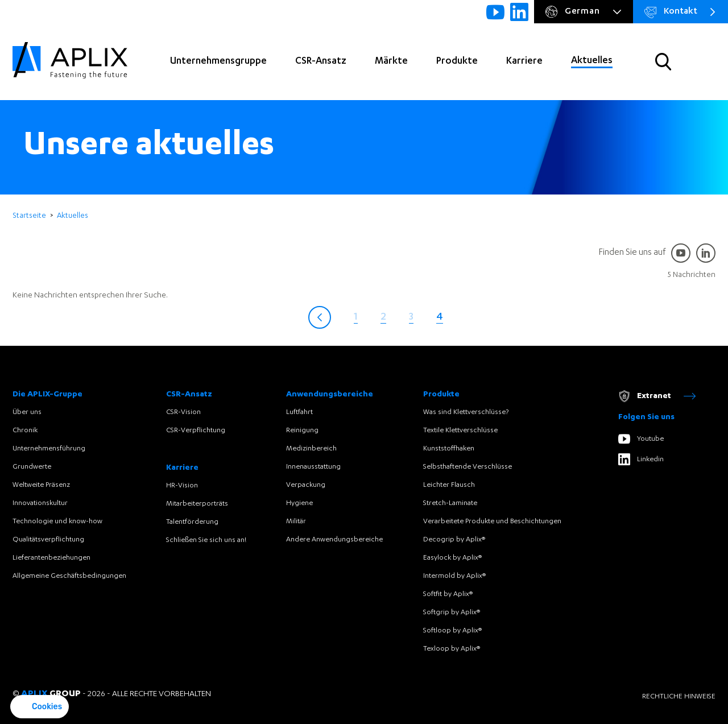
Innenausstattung (313, 467)
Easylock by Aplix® (452, 558)
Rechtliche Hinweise (679, 697)
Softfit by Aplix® (448, 594)
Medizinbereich (311, 449)
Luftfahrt (299, 412)
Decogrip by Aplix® (454, 540)
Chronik (25, 431)
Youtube (641, 439)
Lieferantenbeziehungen (51, 558)
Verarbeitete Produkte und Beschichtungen (492, 522)
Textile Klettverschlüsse (460, 431)
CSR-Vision (183, 412)
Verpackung (306, 485)
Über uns (27, 412)
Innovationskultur (40, 503)
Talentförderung (192, 522)
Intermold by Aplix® (454, 576)
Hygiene (299, 503)
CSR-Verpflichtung (196, 431)
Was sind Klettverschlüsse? (466, 412)
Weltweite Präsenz (41, 485)
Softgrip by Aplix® (452, 613)
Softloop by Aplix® (452, 631)
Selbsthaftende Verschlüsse (468, 467)
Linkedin (641, 459)
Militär (296, 522)
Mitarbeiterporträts (197, 504)
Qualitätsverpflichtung (48, 540)
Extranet (657, 396)
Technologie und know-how (57, 522)
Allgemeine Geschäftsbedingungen (69, 576)
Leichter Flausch (449, 485)
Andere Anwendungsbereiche (334, 540)
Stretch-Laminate (450, 503)
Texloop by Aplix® (452, 649)
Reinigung (302, 431)
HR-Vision (182, 486)
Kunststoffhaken (449, 449)
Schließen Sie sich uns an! (206, 540)
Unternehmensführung (49, 449)
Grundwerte (32, 467)
